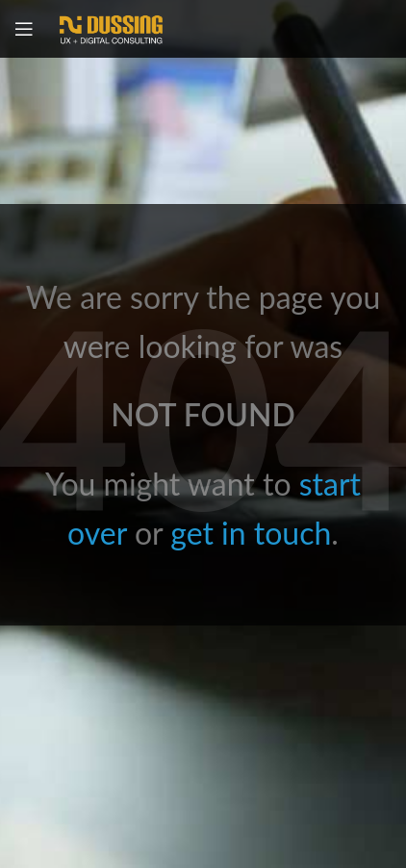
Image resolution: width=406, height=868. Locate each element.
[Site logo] (111, 26)
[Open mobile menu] (24, 29)
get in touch (251, 533)
